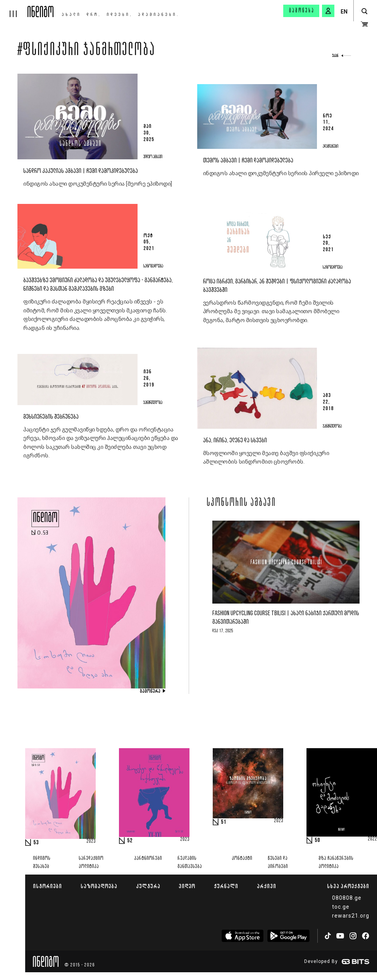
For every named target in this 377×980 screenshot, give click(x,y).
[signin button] (328, 11)
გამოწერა (302, 11)
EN (344, 12)
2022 (372, 839)
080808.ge (347, 898)
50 (317, 840)
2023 (91, 842)
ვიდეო (187, 886)
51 (224, 822)
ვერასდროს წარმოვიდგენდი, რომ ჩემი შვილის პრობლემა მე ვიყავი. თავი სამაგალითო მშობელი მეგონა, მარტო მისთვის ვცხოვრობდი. (271, 311)
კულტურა (148, 886)
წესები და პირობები (278, 863)
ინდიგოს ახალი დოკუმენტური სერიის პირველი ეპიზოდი (281, 173)
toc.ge (341, 907)
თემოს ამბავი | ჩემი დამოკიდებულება (248, 161)
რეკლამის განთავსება (190, 863)
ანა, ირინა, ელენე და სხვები (235, 441)
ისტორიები (47, 886)
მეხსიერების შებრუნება (51, 417)
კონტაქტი (242, 858)
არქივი (267, 886)
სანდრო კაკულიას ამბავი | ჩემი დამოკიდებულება (81, 171)
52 (130, 841)
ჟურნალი (226, 886)
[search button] (364, 11)
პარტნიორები (148, 858)
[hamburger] (14, 9)
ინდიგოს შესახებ (42, 863)
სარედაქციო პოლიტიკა (91, 863)
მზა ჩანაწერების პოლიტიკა (336, 863)
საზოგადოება (99, 886)
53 (36, 843)
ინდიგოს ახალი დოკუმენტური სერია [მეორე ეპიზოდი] (98, 184)
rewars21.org (351, 916)
